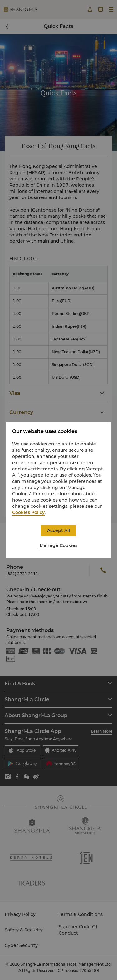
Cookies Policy (28, 512)
